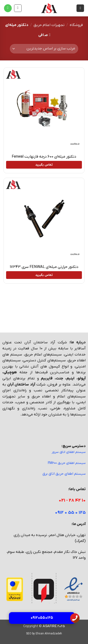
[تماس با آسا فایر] (75, 618)
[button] (80, 8)
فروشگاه (76, 25)
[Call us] (8, 8)
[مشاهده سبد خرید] (18, 8)
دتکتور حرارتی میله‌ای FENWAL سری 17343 (44, 267)
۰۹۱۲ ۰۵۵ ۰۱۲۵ (42, 618)
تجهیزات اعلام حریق (49, 25)
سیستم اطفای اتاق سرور (69, 452)
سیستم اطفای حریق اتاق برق (64, 474)
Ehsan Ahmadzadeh (49, 634)
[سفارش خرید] (44, 49)
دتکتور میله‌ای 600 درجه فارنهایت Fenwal (44, 157)
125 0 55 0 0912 (70, 513)
